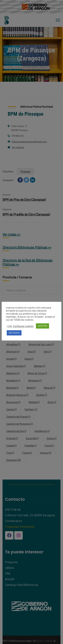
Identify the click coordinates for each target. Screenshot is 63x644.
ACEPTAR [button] (43, 326)
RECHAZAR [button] (14, 333)
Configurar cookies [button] (23, 326)
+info (9, 326)
